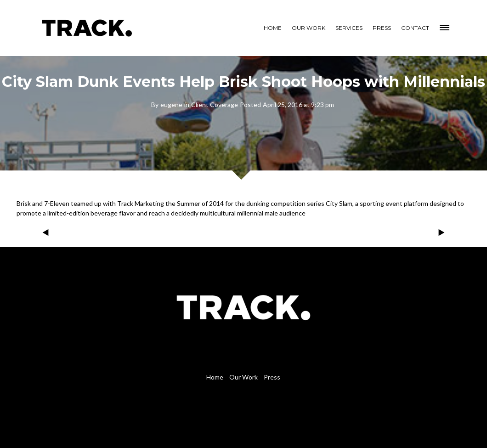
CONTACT (415, 28)
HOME (273, 28)
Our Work (243, 377)
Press (272, 377)
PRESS (382, 28)
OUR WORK (309, 28)
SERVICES (349, 28)
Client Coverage (215, 105)
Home (215, 377)
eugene (171, 105)
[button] (445, 26)
